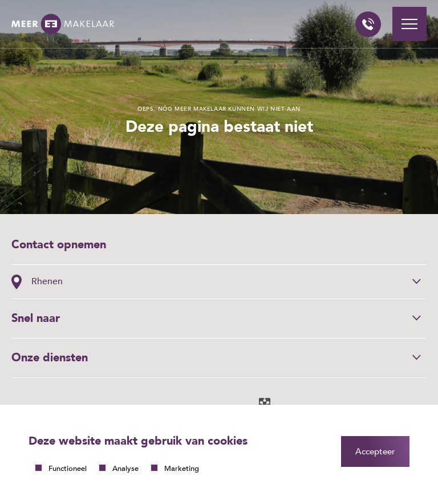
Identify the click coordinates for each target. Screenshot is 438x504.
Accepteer (375, 451)
